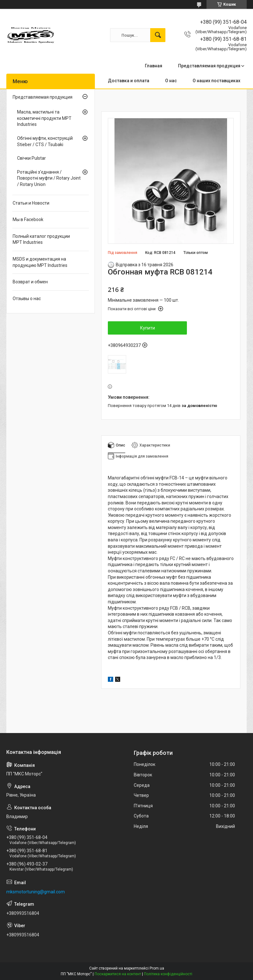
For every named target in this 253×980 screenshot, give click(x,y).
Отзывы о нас (27, 299)
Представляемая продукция (209, 66)
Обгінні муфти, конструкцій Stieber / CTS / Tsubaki (45, 141)
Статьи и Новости (31, 203)
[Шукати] (158, 35)
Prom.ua (157, 968)
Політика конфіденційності (168, 974)
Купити (148, 328)
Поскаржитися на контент (118, 974)
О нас (171, 81)
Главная (154, 66)
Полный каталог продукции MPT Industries (41, 239)
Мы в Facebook (28, 219)
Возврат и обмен (30, 282)
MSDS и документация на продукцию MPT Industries (40, 262)
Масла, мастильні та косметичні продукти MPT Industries (44, 118)
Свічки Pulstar (31, 158)
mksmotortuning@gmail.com (36, 892)
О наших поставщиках (216, 81)
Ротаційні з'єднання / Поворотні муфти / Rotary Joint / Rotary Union (49, 178)
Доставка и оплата (129, 81)
